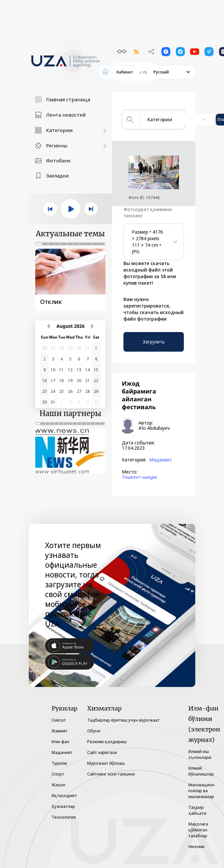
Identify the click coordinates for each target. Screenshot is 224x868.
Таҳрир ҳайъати (197, 810)
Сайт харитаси (102, 752)
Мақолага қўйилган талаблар (198, 830)
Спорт (58, 774)
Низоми (196, 846)
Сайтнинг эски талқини (111, 774)
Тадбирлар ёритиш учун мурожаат (123, 720)
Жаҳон (58, 785)
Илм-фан (60, 742)
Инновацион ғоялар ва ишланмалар (201, 791)
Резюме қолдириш (107, 742)
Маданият (161, 460)
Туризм (59, 763)
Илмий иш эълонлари (200, 754)
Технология (64, 817)
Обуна (94, 731)
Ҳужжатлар (63, 806)
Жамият (60, 731)
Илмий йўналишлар (201, 771)
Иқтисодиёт (64, 795)
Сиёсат (59, 720)
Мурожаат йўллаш (106, 763)
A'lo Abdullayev (154, 428)
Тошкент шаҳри (139, 477)
